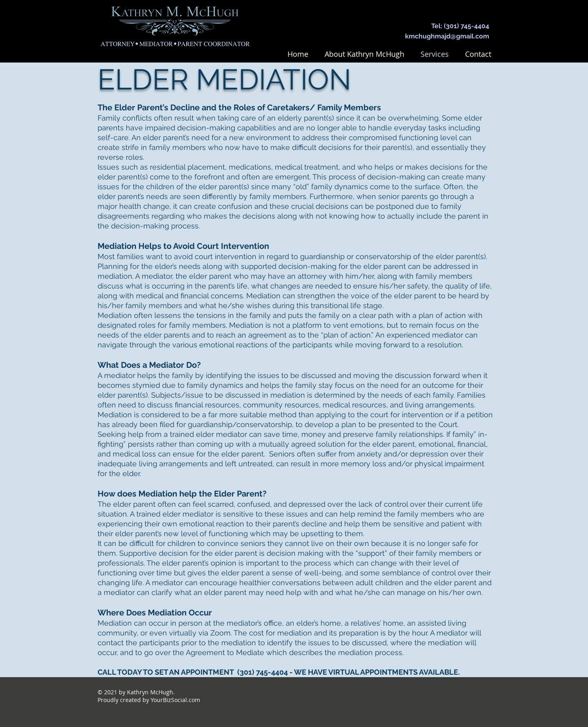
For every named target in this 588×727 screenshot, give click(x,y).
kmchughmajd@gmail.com (447, 36)
